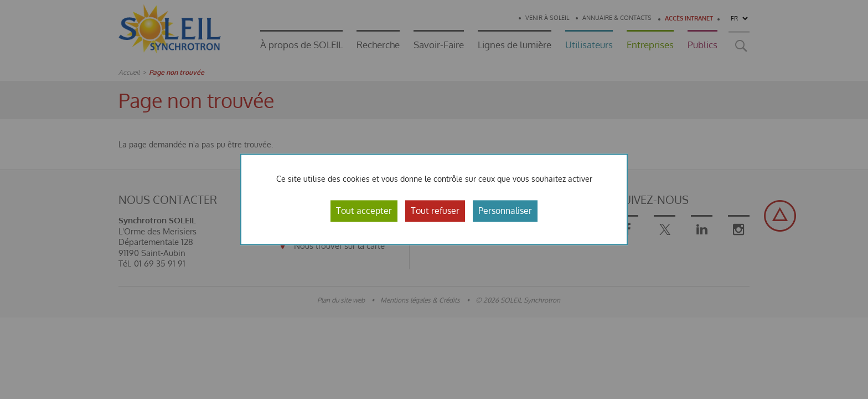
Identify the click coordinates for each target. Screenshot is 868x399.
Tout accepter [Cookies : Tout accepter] (364, 211)
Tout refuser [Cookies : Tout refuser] (435, 211)
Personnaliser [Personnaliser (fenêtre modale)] (505, 211)
